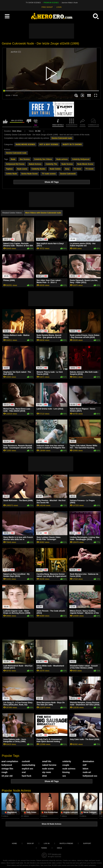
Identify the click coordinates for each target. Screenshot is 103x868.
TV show (77, 169)
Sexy (67, 169)
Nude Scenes (67, 164)
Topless (9, 169)
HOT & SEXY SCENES (49, 144)
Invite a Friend (66, 843)
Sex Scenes (25, 159)
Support (87, 843)
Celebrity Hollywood (81, 159)
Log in (47, 843)
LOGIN (59, 7)
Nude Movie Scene (85, 164)
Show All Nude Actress (51, 824)
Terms (44, 848)
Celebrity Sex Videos (43, 159)
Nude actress (62, 159)
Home (14, 843)
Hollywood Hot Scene (15, 164)
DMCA (59, 848)
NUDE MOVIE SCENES (25, 144)
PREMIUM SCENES (51, 3)
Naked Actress (35, 164)
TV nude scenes (49, 174)
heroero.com (56, 854)
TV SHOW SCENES (33, 3)
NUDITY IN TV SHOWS (72, 144)
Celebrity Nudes (39, 169)
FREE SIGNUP (47, 7)
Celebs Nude (11, 174)
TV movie (89, 169)
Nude (13, 159)
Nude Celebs (55, 169)
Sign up (30, 843)
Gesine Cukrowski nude (62, 138)
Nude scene (22, 169)
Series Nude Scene (29, 174)
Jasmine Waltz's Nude (70, 3)
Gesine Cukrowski (68, 174)
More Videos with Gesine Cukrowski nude (43, 213)
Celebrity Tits (51, 164)
